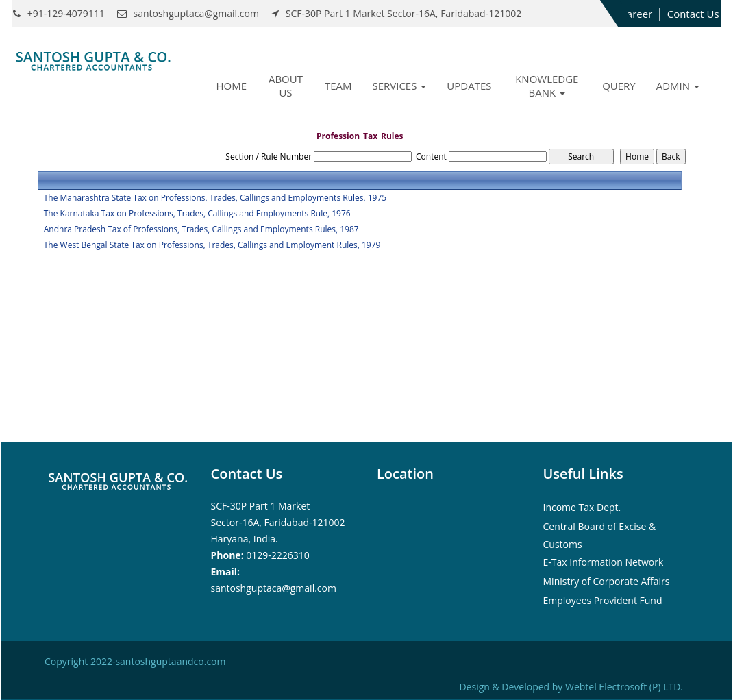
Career (636, 14)
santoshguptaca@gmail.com (274, 588)
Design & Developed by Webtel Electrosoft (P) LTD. (571, 687)
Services (399, 86)
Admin (678, 86)
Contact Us (693, 14)
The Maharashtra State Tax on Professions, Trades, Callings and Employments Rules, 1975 (215, 198)
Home (232, 86)
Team (338, 86)
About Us (286, 86)
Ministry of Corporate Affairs (607, 581)
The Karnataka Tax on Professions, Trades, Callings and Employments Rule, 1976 (197, 214)
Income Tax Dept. (582, 507)
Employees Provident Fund (603, 600)
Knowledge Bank (547, 86)
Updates (469, 86)
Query (619, 86)
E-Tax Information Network (604, 562)
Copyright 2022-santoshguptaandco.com (135, 661)
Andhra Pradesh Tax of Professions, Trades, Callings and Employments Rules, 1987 (201, 229)
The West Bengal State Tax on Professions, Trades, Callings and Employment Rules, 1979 (212, 245)
